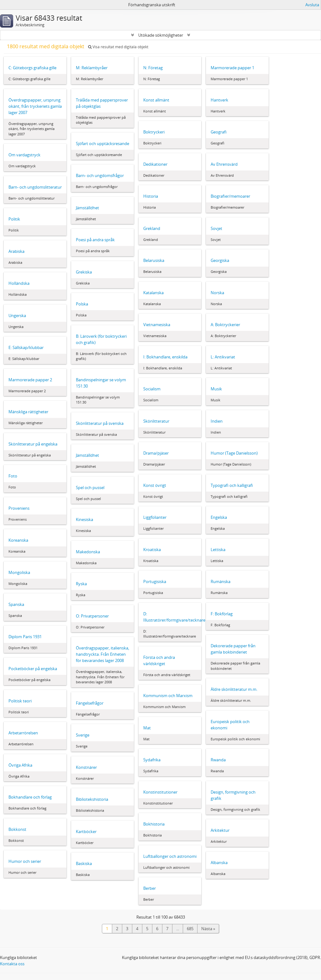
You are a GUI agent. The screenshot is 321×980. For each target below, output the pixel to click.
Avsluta (312, 5)
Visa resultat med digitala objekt (118, 47)
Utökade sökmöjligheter (161, 35)
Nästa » (208, 929)
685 (190, 929)
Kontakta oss (12, 964)
